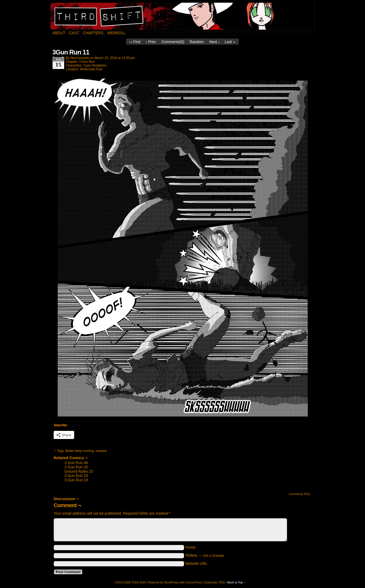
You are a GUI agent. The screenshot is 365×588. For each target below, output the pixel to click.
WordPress (171, 582)
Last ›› (230, 42)
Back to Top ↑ (236, 582)
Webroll (116, 33)
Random (197, 42)
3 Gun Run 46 (76, 463)
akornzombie (80, 58)
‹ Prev (151, 42)
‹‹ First (135, 42)
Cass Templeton (95, 65)
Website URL (196, 563)
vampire (101, 451)
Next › (214, 42)
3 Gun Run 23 (76, 476)
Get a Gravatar (214, 556)
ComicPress (193, 582)
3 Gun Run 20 (76, 467)
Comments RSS (299, 494)
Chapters (93, 33)
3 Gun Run (87, 62)
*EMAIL (205, 555)
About (59, 33)
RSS (222, 582)
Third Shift (183, 16)
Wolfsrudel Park (91, 69)
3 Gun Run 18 (76, 480)
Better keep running (80, 451)
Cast (74, 33)
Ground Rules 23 (79, 471)
